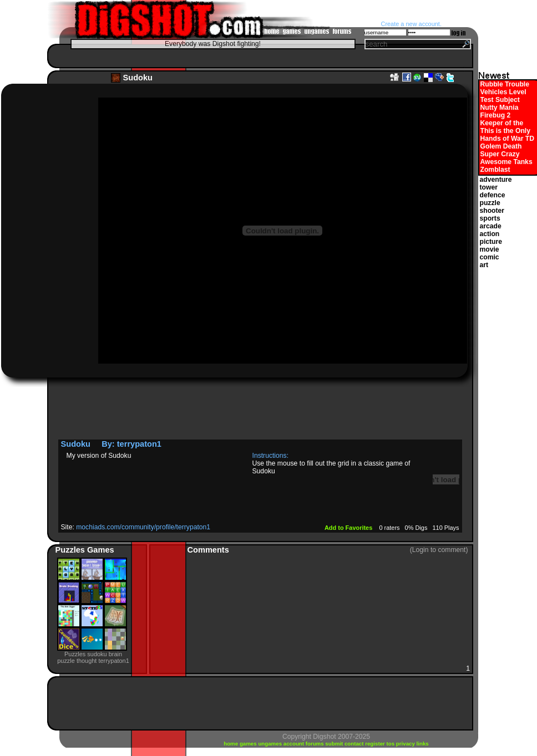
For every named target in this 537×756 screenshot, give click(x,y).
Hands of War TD (507, 139)
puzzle (490, 203)
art (484, 265)
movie (490, 249)
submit (335, 744)
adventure (496, 180)
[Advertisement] (257, 56)
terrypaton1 (139, 444)
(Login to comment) (439, 550)
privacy (406, 744)
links (423, 744)
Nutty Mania (500, 108)
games (249, 744)
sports (490, 218)
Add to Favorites (349, 528)
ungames (270, 744)
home (232, 744)
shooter (492, 211)
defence (493, 195)
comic (490, 257)
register (376, 744)
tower (489, 187)
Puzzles (72, 550)
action (490, 234)
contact (355, 744)
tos (391, 744)
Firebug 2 (496, 115)
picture (491, 242)
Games (101, 550)
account (295, 744)
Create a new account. (411, 24)
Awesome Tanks (506, 162)
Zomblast (495, 170)
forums (316, 744)
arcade (491, 226)
